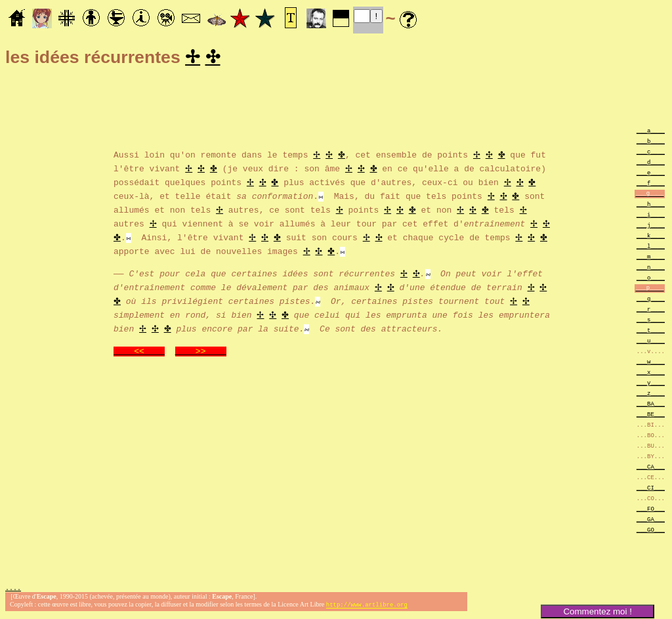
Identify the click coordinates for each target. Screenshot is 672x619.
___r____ (651, 311)
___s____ (651, 321)
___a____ (651, 132)
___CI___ (651, 489)
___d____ (651, 164)
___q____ (651, 300)
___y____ (651, 384)
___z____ (651, 395)
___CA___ (651, 468)
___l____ (651, 248)
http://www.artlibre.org (367, 608)
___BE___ (651, 416)
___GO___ (651, 531)
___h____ (651, 206)
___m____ (651, 258)
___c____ (651, 153)
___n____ (651, 269)
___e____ (651, 174)
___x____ (651, 374)
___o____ (651, 279)
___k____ (651, 237)
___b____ (651, 143)
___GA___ (651, 521)
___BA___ (651, 405)
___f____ (651, 185)
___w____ (651, 363)
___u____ (651, 342)
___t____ (651, 332)
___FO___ (651, 510)
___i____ (651, 216)
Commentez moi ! (597, 611)
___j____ (651, 227)
